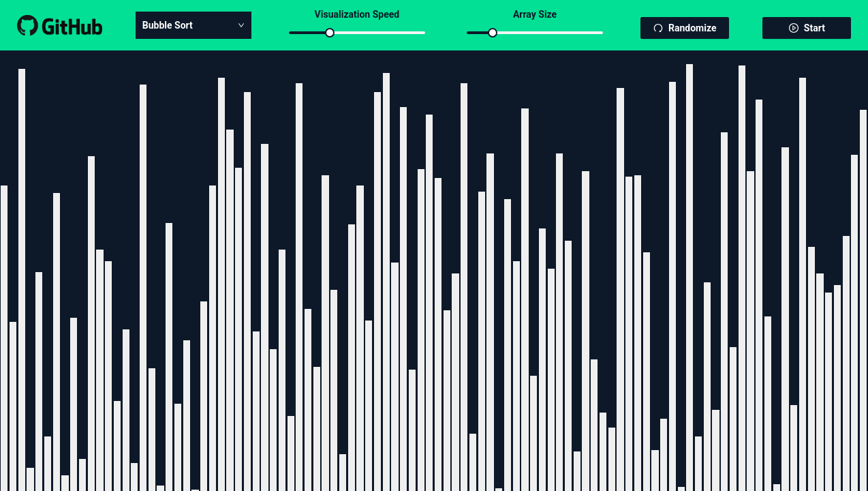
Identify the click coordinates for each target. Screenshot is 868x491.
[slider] (330, 33)
